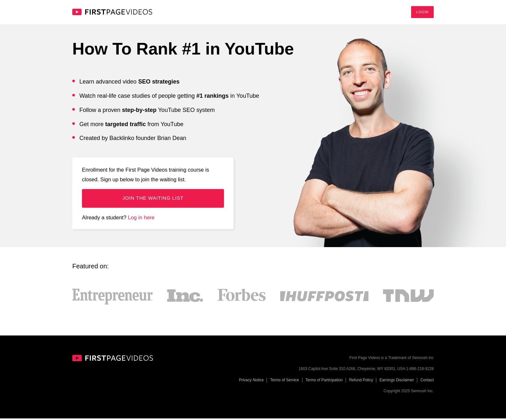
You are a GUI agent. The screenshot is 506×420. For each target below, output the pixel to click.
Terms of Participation (324, 382)
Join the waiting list (153, 200)
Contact (427, 382)
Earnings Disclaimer (397, 382)
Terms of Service (284, 382)
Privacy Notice (251, 382)
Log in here (141, 219)
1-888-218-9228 (420, 371)
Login (422, 13)
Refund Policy (361, 382)
